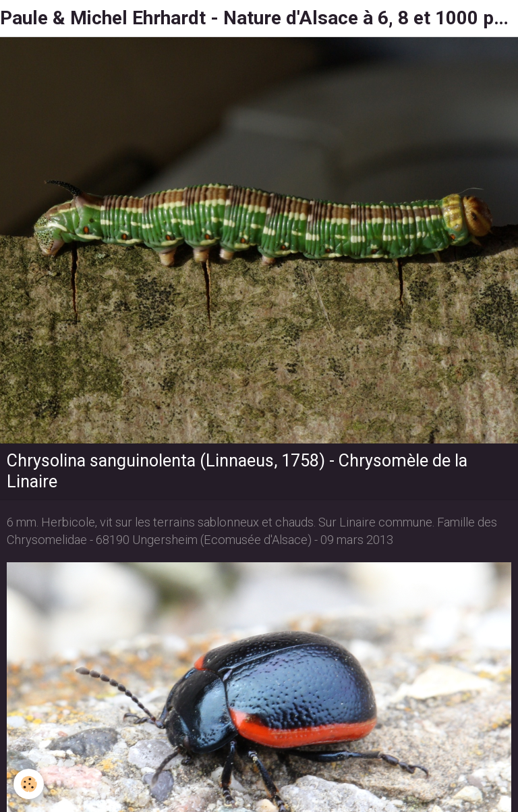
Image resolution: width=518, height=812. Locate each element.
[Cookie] (29, 784)
